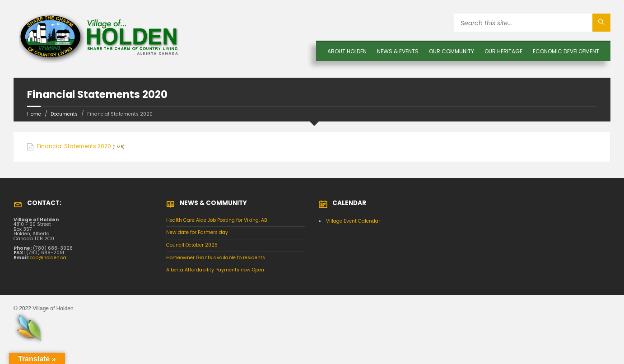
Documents (64, 114)
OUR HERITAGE (503, 51)
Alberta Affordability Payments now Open (215, 270)
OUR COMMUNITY (452, 51)
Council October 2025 (192, 245)
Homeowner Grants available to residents (216, 258)
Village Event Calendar (353, 221)
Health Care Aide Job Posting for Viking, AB (217, 220)
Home (34, 114)
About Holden (347, 51)
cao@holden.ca (48, 258)
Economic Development (566, 51)
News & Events (398, 51)
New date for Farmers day (197, 232)
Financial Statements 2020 (74, 146)
